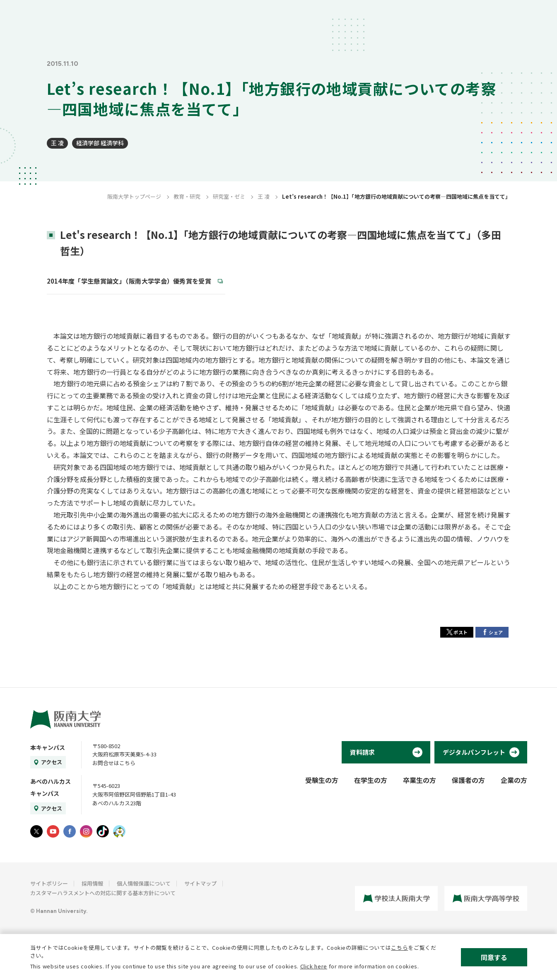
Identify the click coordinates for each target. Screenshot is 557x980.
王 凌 (57, 143)
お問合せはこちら (114, 763)
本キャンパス (48, 747)
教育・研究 (187, 196)
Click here (314, 966)
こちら (399, 947)
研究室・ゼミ (229, 196)
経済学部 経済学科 (100, 143)
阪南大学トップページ (134, 196)
